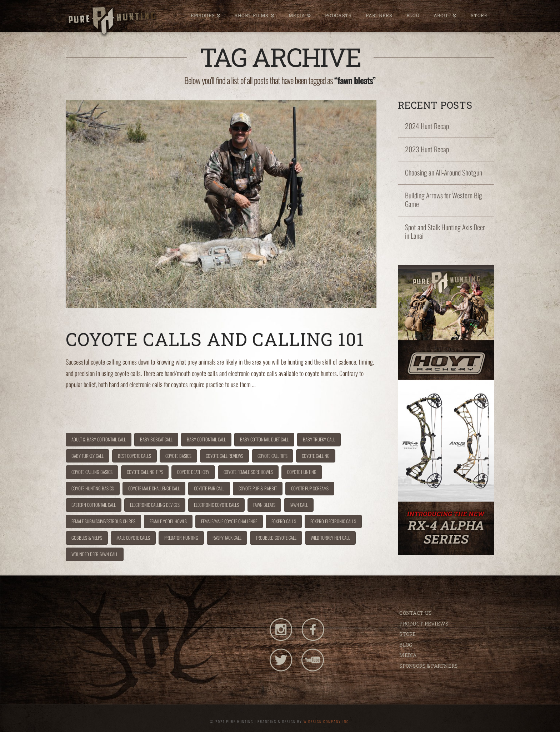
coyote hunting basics (93, 488)
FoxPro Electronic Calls (333, 521)
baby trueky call (319, 439)
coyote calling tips (145, 472)
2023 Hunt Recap (427, 149)
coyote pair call (209, 488)
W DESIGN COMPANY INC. (327, 721)
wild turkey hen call (330, 538)
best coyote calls (134, 456)
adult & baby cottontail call (99, 439)
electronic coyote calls (216, 505)
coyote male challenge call (154, 488)
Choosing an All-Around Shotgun (444, 173)
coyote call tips (272, 456)
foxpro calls (284, 521)
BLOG (406, 645)
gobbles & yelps (87, 538)
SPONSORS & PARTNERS (428, 666)
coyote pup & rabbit (258, 488)
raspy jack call (227, 538)
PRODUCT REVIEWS (424, 624)
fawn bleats (264, 505)
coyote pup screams (310, 488)
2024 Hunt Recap (427, 126)
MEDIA (408, 655)
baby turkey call (87, 456)
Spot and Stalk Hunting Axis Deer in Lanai (445, 232)
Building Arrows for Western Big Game (444, 200)
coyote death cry (193, 472)
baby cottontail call (206, 439)
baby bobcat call (156, 439)
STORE (407, 634)
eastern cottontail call (94, 505)
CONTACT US (415, 613)
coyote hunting (302, 472)
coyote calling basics (92, 472)
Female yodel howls (168, 521)
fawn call (299, 505)
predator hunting (181, 538)
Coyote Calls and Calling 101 (215, 339)
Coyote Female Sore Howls (248, 472)
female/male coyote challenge (229, 521)
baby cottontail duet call (264, 439)
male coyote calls (133, 538)
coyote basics (178, 456)
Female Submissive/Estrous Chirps (103, 521)
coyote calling (316, 456)
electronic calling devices (155, 505)
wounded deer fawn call (95, 554)
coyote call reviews (224, 456)
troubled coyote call (276, 538)
